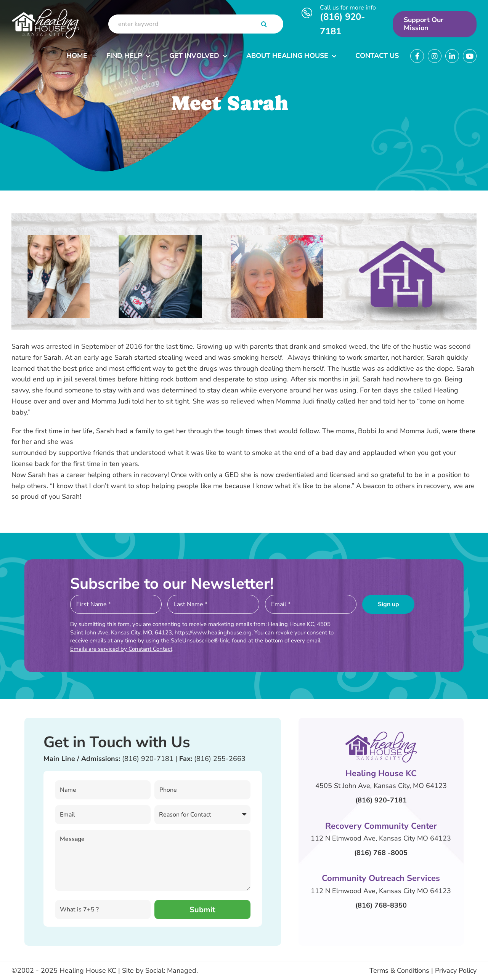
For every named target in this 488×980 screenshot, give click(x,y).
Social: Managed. (172, 970)
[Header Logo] (46, 10)
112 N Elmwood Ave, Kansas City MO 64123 (381, 838)
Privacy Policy (456, 970)
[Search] (264, 24)
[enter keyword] (196, 24)
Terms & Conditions (399, 970)
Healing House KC (88, 970)
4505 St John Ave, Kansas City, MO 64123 (381, 786)
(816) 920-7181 (148, 759)
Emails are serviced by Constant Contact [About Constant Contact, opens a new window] (121, 649)
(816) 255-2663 (220, 759)
